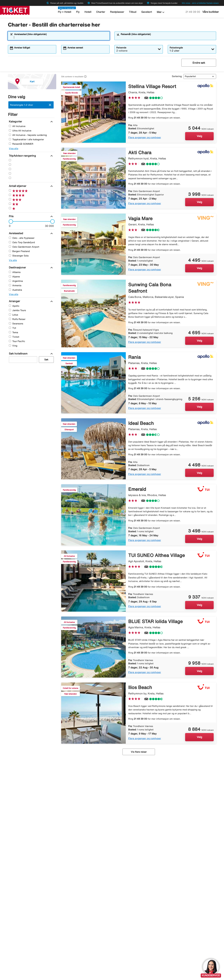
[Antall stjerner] (17, 186)
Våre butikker (211, 12)
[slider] (10, 221)
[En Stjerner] (10, 178)
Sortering (177, 76)
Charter (101, 12)
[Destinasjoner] (17, 267)
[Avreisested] (16, 233)
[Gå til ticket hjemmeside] (15, 10)
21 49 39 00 (193, 12)
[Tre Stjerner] (10, 169)
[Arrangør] (14, 301)
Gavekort (147, 12)
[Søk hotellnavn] (18, 354)
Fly (78, 12)
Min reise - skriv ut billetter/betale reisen (200, 3)
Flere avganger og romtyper (145, 137)
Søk (46, 360)
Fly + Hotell (65, 12)
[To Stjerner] (10, 173)
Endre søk (199, 63)
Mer (161, 12)
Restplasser (117, 12)
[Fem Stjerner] (10, 160)
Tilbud (133, 12)
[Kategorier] (15, 121)
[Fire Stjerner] (10, 165)
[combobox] (61, 37)
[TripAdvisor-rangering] (22, 156)
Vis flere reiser (139, 752)
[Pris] (11, 216)
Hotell (88, 12)
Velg (199, 136)
